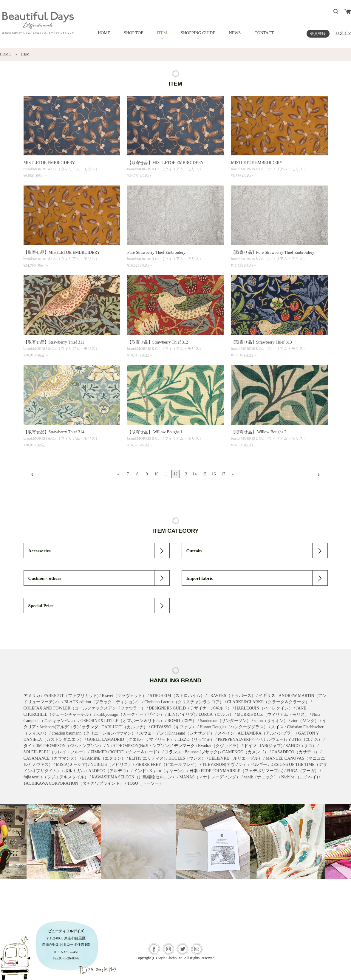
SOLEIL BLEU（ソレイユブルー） (55, 752)
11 (166, 474)
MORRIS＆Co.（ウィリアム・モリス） (273, 714)
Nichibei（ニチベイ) (300, 777)
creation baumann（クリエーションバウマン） (94, 733)
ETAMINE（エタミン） (104, 758)
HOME (104, 33)
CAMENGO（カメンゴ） (245, 752)
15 (204, 474)
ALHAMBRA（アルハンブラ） (266, 733)
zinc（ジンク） (305, 721)
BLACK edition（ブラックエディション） (103, 702)
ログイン (343, 33)
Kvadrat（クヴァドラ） (219, 746)
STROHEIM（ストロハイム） (177, 696)
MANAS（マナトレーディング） (210, 777)
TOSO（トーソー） (145, 783)
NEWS (235, 33)
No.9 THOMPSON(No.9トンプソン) (139, 746)
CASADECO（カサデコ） (295, 752)
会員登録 (318, 34)
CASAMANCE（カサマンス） (51, 758)
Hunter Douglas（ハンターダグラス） (234, 727)
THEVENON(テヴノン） (225, 765)
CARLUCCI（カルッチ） (125, 727)
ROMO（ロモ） (182, 721)
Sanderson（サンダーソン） (225, 721)
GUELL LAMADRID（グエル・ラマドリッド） (131, 739)
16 (214, 474)
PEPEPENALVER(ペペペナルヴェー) (251, 739)
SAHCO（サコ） (301, 746)
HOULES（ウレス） (187, 758)
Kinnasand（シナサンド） (191, 733)
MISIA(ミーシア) (71, 765)
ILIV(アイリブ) (181, 714)
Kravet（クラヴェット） (124, 696)
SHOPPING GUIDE (198, 33)
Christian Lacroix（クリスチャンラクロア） (184, 702)
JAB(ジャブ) (271, 746)
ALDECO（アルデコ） (109, 771)
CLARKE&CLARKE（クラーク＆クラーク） (268, 702)
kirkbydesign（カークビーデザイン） (130, 714)
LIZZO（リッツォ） (196, 739)
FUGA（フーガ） (303, 771)
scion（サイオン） (271, 721)
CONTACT (264, 33)
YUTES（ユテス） (305, 739)
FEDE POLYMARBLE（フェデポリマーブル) (242, 771)
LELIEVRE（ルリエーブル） (236, 758)
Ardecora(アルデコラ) (59, 727)
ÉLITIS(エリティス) (147, 758)
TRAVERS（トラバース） (232, 696)
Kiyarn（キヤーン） (168, 771)
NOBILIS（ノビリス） (111, 765)
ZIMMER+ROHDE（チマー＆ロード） (126, 752)
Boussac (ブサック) (202, 752)
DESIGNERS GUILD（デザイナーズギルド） (190, 708)
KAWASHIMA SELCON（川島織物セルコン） (134, 777)
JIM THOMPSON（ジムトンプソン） (69, 746)
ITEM (162, 33)
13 (185, 474)
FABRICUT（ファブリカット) (71, 696)
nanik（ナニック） (261, 777)
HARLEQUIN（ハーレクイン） (264, 708)
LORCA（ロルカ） (216, 714)
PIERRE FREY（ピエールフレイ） (167, 765)
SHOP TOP (133, 33)
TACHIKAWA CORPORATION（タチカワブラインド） (74, 783)
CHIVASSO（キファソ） (174, 727)
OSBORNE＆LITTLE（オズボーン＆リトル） (122, 721)
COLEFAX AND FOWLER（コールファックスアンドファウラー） (85, 708)
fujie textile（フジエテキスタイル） (56, 777)
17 (223, 474)
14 (195, 474)
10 (157, 474)
